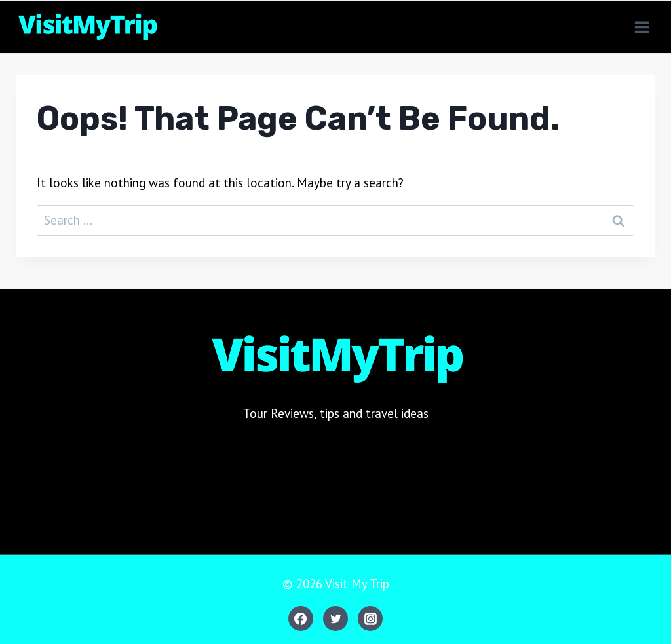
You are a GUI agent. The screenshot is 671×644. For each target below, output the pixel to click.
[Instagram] (370, 618)
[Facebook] (301, 618)
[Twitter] (335, 618)
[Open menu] (642, 27)
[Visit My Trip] (87, 27)
